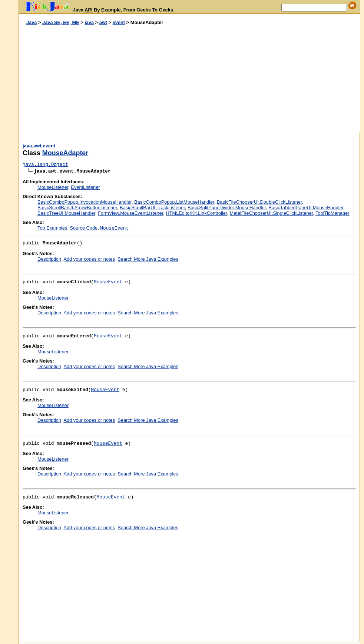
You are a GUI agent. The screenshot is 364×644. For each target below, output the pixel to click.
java (89, 22)
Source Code (84, 228)
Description (49, 259)
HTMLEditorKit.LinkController (196, 213)
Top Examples (52, 228)
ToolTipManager (332, 213)
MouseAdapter (65, 153)
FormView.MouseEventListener (130, 213)
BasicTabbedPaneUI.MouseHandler (306, 208)
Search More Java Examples (148, 259)
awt (103, 22)
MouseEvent (108, 282)
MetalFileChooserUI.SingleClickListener (272, 213)
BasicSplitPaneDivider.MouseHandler (227, 208)
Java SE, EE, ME (61, 22)
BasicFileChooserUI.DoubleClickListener (259, 202)
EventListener (85, 187)
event (119, 22)
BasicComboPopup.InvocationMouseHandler (85, 202)
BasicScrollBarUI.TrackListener (152, 208)
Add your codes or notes (89, 259)
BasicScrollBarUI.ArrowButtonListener (77, 208)
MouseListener (53, 187)
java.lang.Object (45, 165)
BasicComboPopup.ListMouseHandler (174, 202)
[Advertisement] (104, 79)
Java (32, 22)
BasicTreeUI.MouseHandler (66, 213)
